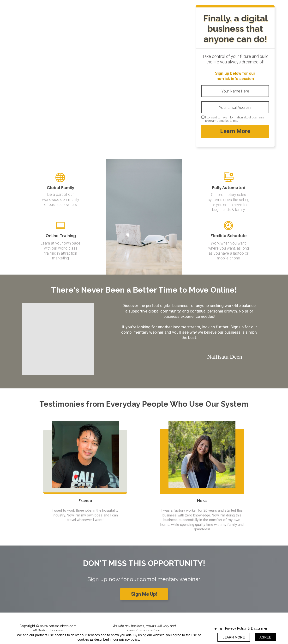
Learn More (235, 131)
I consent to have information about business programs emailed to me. (235, 119)
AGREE (265, 637)
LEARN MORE (234, 637)
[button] (144, 594)
